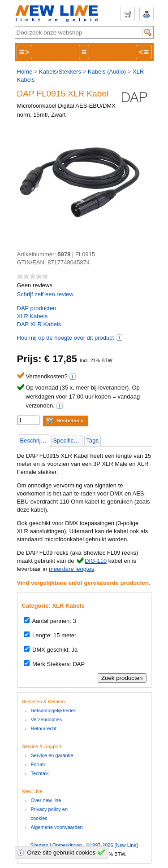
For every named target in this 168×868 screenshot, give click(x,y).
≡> (24, 52)
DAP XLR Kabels (39, 324)
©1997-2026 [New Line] (112, 845)
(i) (119, 338)
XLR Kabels (32, 316)
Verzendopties (47, 719)
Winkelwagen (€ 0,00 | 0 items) (128, 14)
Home (25, 72)
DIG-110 (96, 561)
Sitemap (39, 845)
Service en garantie (52, 755)
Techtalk (40, 773)
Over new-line (46, 800)
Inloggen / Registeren (146, 14)
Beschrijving (34, 441)
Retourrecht (44, 728)
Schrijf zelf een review (45, 294)
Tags (93, 441)
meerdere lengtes (71, 569)
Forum (38, 764)
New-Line (60, 14)
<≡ (144, 52)
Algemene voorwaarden (57, 827)
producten (37, 308)
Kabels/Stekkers (60, 72)
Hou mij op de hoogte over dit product (66, 338)
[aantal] (28, 420)
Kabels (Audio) (107, 72)
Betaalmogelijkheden (54, 710)
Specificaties (68, 441)
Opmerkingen (67, 845)
